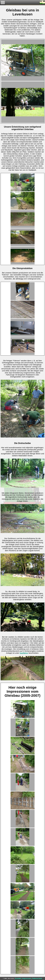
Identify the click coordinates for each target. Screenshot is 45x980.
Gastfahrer (24, 653)
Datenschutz (37, 978)
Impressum (27, 978)
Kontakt (18, 978)
